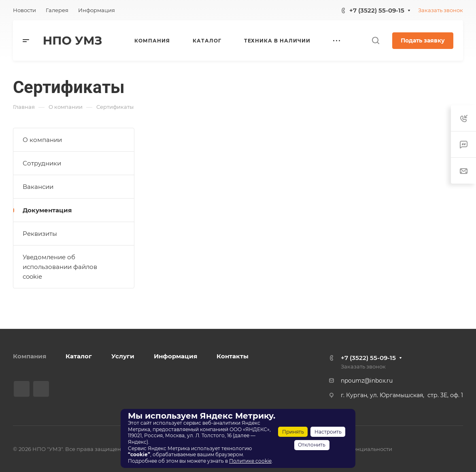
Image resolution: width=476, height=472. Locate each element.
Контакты (233, 356)
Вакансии (38, 187)
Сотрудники (42, 163)
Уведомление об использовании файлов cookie (60, 267)
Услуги (123, 356)
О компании (42, 140)
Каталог (79, 356)
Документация (47, 210)
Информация (175, 356)
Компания (30, 356)
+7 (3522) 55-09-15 (377, 10)
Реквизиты (40, 234)
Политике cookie (250, 461)
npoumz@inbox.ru (367, 381)
